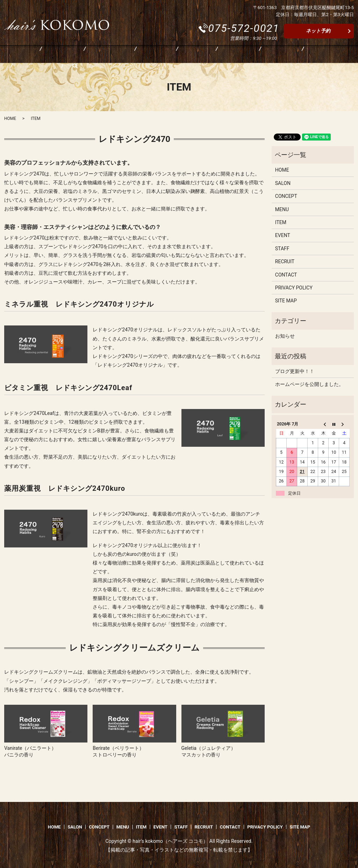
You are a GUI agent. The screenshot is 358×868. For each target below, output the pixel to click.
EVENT (184, 55)
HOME (14, 55)
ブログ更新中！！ (295, 371)
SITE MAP (286, 301)
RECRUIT (253, 55)
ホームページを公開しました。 (309, 384)
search (327, 55)
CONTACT (292, 55)
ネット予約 (318, 31)
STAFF (217, 55)
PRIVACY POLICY (294, 288)
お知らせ (285, 336)
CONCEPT (84, 55)
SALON (47, 55)
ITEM (152, 55)
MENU (121, 55)
